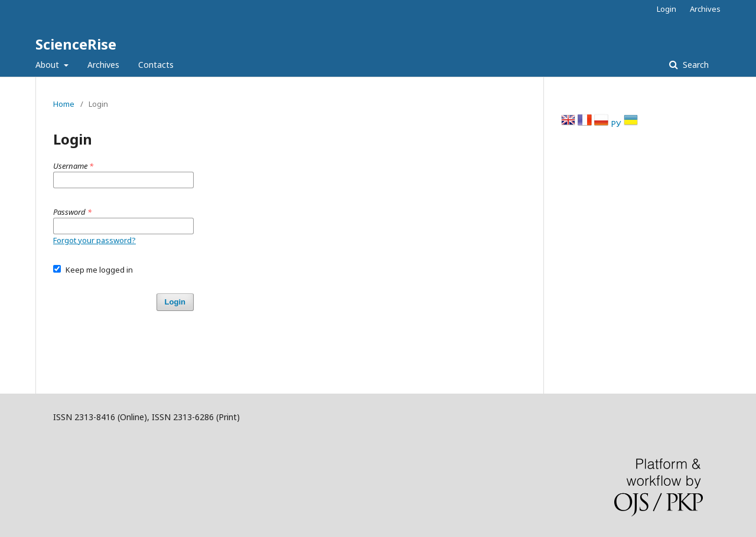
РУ (617, 124)
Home (64, 104)
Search (695, 65)
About (48, 65)
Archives (103, 65)
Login (667, 9)
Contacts (156, 65)
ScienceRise (76, 44)
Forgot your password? (94, 240)
